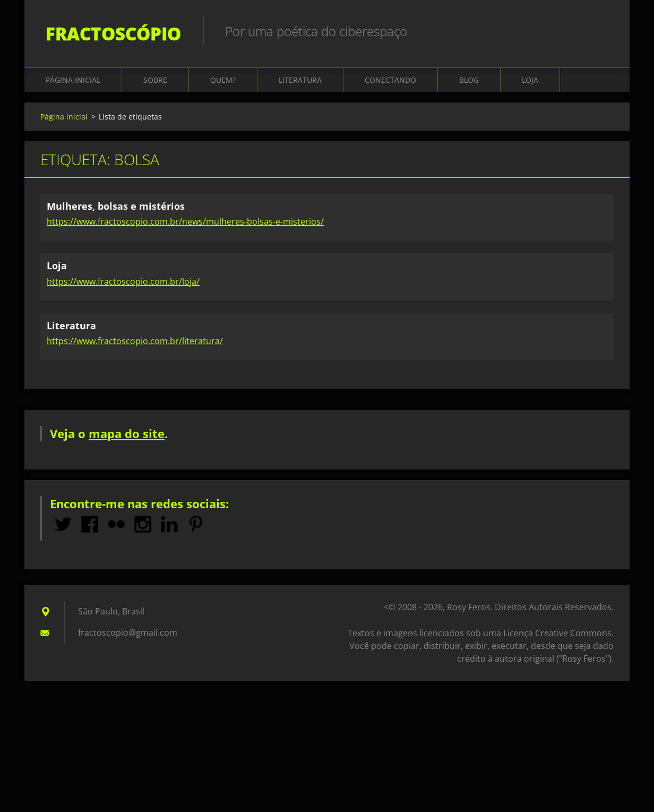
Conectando (390, 80)
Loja (530, 80)
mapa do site (127, 434)
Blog (469, 80)
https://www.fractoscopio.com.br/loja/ (123, 282)
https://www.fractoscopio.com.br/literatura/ (135, 341)
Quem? (223, 80)
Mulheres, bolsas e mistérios (116, 207)
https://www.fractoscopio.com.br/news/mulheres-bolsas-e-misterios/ (185, 222)
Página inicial (73, 80)
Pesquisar (602, 31)
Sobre (155, 80)
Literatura (300, 80)
